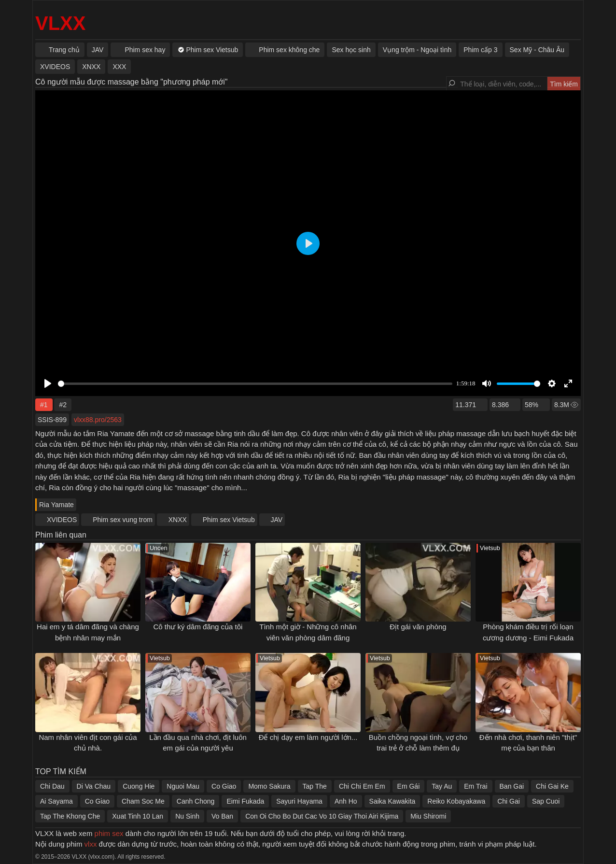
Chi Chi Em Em (362, 786)
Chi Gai (509, 801)
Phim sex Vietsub (229, 520)
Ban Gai (512, 786)
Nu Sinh (187, 816)
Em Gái (409, 786)
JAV (277, 520)
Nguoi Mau (183, 786)
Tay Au (442, 786)
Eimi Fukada (245, 801)
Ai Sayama (56, 801)
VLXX (60, 23)
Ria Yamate (56, 505)
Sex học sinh (351, 50)
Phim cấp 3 (480, 50)
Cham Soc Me (143, 801)
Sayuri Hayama (299, 801)
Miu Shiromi (428, 816)
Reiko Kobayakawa (456, 801)
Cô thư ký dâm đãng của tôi (198, 627)
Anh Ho (346, 801)
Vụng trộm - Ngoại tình (417, 50)
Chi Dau (52, 786)
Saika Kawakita (392, 801)
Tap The (315, 786)
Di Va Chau (94, 786)
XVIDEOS (62, 520)
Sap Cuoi (546, 801)
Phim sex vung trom (123, 520)
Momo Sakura (269, 786)
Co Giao (224, 786)
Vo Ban (222, 816)
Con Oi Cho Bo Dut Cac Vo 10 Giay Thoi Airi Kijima (322, 816)
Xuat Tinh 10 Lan (138, 816)
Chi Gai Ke (552, 786)
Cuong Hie (139, 786)
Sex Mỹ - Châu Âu (537, 50)
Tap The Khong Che (70, 816)
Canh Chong (196, 801)
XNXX (178, 520)
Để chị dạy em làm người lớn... (308, 737)
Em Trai (476, 786)
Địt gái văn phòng (418, 627)
